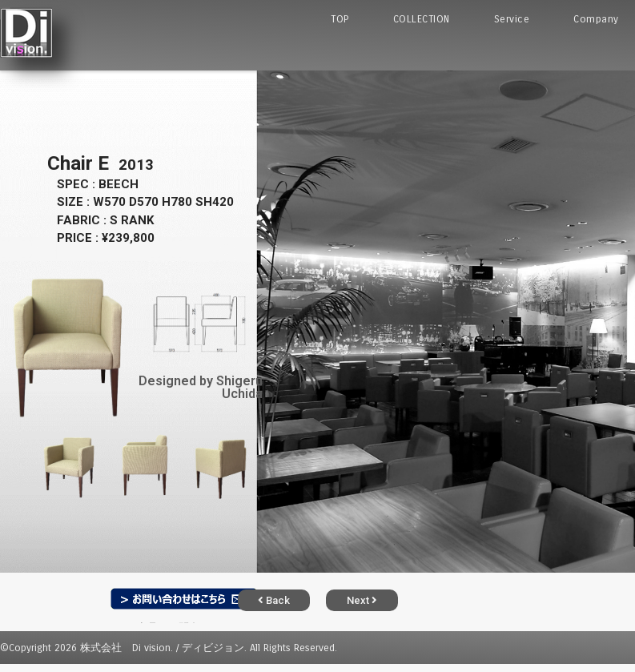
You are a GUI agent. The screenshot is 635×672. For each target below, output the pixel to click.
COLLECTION (422, 19)
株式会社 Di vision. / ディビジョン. (163, 648)
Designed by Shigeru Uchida (201, 388)
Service (512, 19)
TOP (340, 19)
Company (596, 19)
